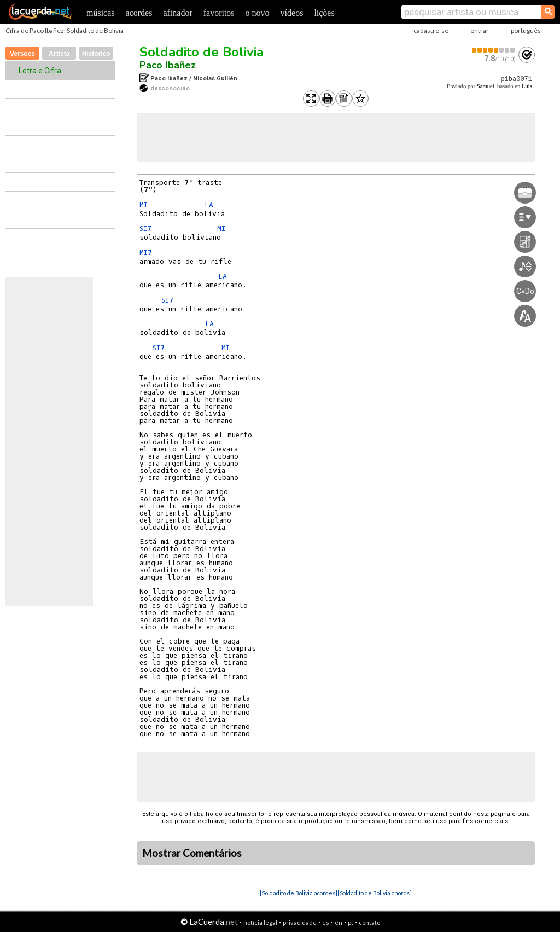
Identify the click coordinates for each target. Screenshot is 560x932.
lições (324, 13)
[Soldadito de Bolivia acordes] (299, 893)
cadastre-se (431, 30)
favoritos (219, 13)
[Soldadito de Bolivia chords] (375, 893)
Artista (59, 54)
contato (369, 922)
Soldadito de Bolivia (202, 52)
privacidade (300, 922)
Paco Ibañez (168, 65)
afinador (177, 13)
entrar (480, 30)
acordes (139, 13)
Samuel (486, 86)
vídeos (292, 13)
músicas (101, 13)
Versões (22, 54)
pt (351, 922)
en (339, 922)
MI (144, 205)
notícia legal (260, 922)
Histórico (96, 54)
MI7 (146, 253)
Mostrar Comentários (192, 853)
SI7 (145, 228)
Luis (527, 86)
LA (209, 205)
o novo (258, 13)
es (326, 922)
